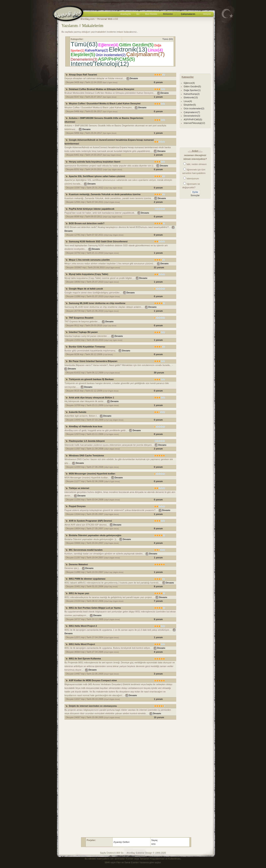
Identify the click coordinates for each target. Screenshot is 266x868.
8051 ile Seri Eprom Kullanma (85, 659)
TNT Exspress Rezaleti (81, 318)
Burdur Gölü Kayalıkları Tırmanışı (87, 347)
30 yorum (159, 373)
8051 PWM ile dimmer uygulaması (87, 579)
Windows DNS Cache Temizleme (86, 456)
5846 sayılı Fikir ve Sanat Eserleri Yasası (126, 862)
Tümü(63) (84, 44)
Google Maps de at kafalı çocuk (86, 289)
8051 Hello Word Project (82, 644)
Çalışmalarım (188, 14)
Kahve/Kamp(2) (97, 50)
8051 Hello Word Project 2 (83, 626)
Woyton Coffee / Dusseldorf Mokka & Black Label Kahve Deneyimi (105, 103)
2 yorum (158, 202)
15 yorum (159, 717)
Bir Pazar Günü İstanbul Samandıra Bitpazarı (93, 361)
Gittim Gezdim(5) (136, 45)
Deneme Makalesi (78, 564)
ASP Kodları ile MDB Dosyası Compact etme (93, 680)
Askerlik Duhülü (78, 412)
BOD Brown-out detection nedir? (87, 223)
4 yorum (158, 543)
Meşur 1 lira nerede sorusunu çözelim (89, 260)
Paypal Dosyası (77, 506)
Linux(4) (155, 50)
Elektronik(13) (128, 49)
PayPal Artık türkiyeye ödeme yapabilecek (92, 209)
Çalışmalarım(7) (146, 54)
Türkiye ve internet (79, 488)
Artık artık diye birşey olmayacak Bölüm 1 (91, 398)
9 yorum (158, 586)
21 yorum (159, 267)
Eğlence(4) (108, 45)
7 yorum (158, 601)
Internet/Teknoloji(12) (100, 64)
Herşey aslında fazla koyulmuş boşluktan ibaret (95, 162)
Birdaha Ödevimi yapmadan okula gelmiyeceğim (95, 535)
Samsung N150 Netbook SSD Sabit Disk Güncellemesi (98, 241)
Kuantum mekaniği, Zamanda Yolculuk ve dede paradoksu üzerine (105, 194)
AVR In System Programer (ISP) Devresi (90, 521)
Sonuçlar (195, 195)
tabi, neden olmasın (197, 164)
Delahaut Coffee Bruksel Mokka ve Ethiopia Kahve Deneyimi (101, 89)
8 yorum (158, 528)
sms (153, 844)
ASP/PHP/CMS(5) (116, 59)
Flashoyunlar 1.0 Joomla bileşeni (87, 441)
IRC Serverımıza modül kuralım (86, 550)
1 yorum (158, 97)
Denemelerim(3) (84, 59)
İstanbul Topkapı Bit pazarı (83, 332)
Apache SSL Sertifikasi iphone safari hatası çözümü (97, 176)
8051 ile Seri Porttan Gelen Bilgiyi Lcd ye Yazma (95, 608)
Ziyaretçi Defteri (121, 842)
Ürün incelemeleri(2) (111, 55)
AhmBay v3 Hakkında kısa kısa (86, 426)
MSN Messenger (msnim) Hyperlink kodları (92, 474)
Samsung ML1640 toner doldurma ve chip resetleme (97, 303)
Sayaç (155, 840)
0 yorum (158, 82)
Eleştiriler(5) (83, 55)
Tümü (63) (168, 39)
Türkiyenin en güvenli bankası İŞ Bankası (91, 379)
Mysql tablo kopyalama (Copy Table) (88, 274)
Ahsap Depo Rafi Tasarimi (83, 75)
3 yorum (158, 674)
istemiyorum (193, 179)
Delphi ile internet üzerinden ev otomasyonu (93, 706)
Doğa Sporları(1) (192, 90)
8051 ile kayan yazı (79, 593)
